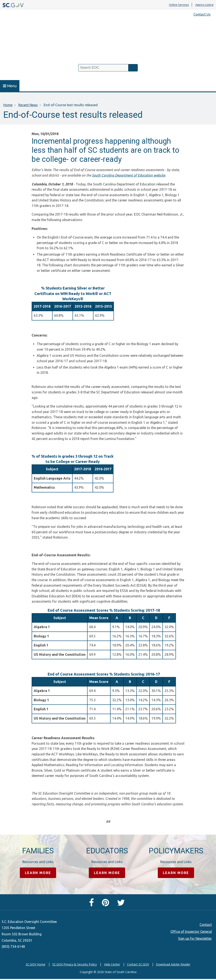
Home (8, 105)
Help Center (112, 965)
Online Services (179, 5)
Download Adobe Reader (173, 965)
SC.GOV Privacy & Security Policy (75, 965)
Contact (206, 925)
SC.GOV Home (36, 965)
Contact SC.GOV (138, 965)
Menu (10, 86)
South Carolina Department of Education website (129, 175)
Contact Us (202, 14)
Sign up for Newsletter (195, 939)
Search (133, 68)
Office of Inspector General (191, 932)
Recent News (28, 105)
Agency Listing (204, 5)
